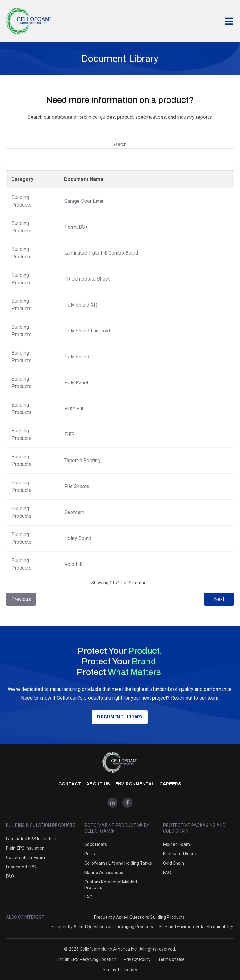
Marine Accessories (104, 872)
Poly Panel (76, 383)
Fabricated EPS (21, 867)
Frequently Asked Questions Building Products (139, 917)
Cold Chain (174, 863)
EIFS (70, 435)
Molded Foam (177, 844)
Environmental (135, 784)
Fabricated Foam (180, 854)
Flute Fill (74, 409)
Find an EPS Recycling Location (86, 959)
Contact (70, 784)
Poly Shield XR (81, 305)
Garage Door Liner (84, 201)
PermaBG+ (76, 227)
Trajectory (127, 970)
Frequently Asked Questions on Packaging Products (102, 927)
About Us (98, 784)
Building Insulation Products (41, 825)
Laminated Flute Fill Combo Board (101, 253)
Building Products (22, 201)
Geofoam (74, 512)
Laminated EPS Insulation (31, 839)
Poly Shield (77, 357)
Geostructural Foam (25, 857)
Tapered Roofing (82, 460)
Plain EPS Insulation (25, 848)
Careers (170, 784)
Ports (90, 854)
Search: (120, 152)
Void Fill (73, 564)
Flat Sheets (77, 486)
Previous (21, 599)
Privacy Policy (137, 959)
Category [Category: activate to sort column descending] (22, 179)
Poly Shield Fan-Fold (87, 331)
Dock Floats (96, 844)
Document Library (120, 717)
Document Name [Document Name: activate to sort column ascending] (84, 179)
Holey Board (78, 538)
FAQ (10, 876)
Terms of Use (171, 959)
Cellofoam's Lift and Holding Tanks (118, 863)
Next (219, 599)
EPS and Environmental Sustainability (196, 927)
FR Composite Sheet (87, 279)
